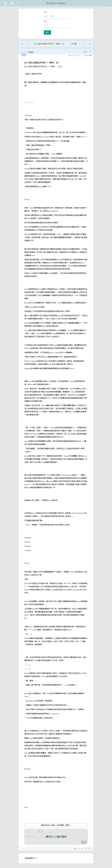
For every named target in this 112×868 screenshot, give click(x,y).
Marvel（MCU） (77, 56)
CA (84, 56)
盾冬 (87, 56)
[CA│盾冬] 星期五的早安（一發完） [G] (41, 63)
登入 (47, 32)
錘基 (90, 56)
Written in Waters (56, 3)
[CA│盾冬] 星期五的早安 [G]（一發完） (40, 67)
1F (59, 67)
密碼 (45, 21)
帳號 (45, 12)
